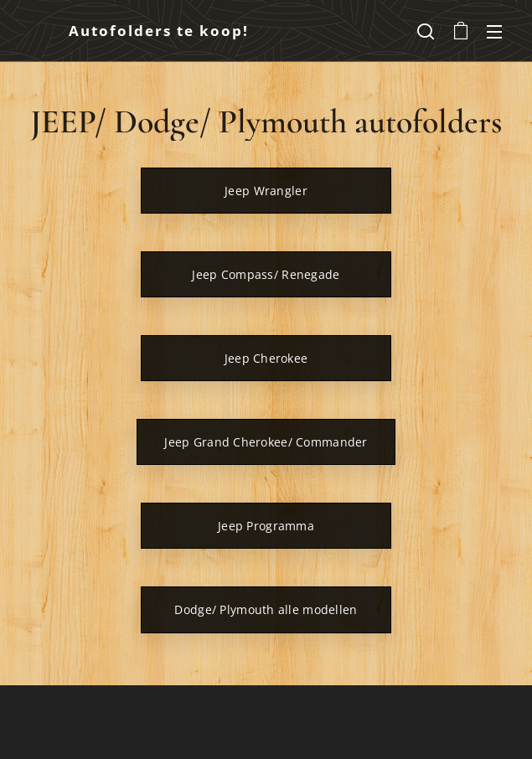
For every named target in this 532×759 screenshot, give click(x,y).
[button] (426, 31)
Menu (494, 32)
